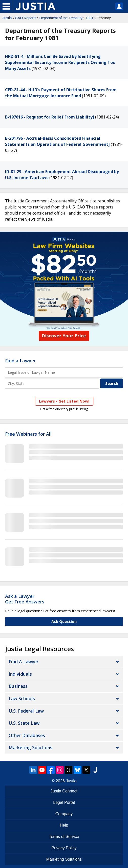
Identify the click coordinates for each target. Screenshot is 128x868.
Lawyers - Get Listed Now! (64, 401)
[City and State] (52, 383)
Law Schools (22, 698)
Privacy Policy (64, 848)
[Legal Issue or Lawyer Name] (64, 372)
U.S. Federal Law (26, 711)
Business (18, 686)
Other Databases (27, 735)
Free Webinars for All (28, 434)
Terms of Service (64, 837)
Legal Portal (64, 802)
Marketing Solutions (30, 747)
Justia (7, 18)
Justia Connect (64, 791)
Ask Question (64, 621)
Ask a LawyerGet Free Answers (25, 599)
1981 (89, 18)
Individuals (20, 674)
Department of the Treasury (61, 18)
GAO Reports (26, 18)
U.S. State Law (24, 723)
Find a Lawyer (20, 361)
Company (64, 814)
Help (64, 825)
